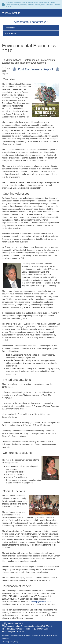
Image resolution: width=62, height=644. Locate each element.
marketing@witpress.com (40, 602)
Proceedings (10, 28)
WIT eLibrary (10, 34)
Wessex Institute (11, 13)
